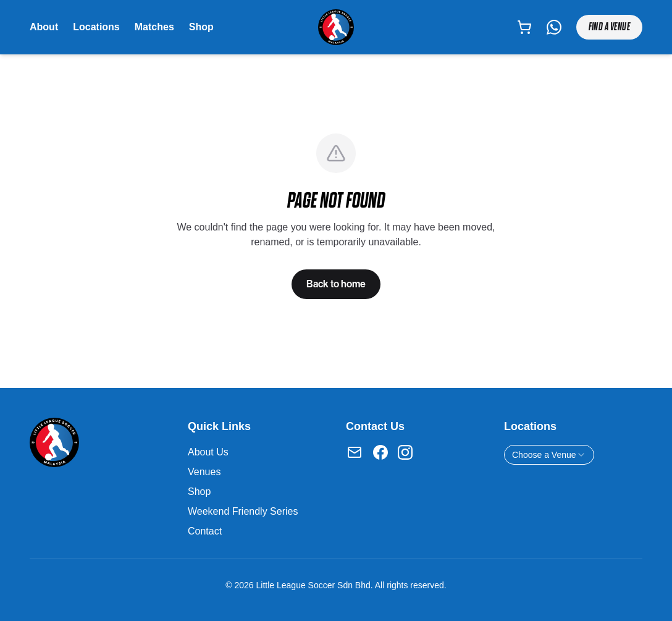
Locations (96, 27)
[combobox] (549, 455)
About (44, 27)
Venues (204, 472)
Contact (205, 531)
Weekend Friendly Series (243, 511)
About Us (208, 452)
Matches (154, 27)
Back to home (336, 284)
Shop (201, 27)
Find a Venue (609, 27)
